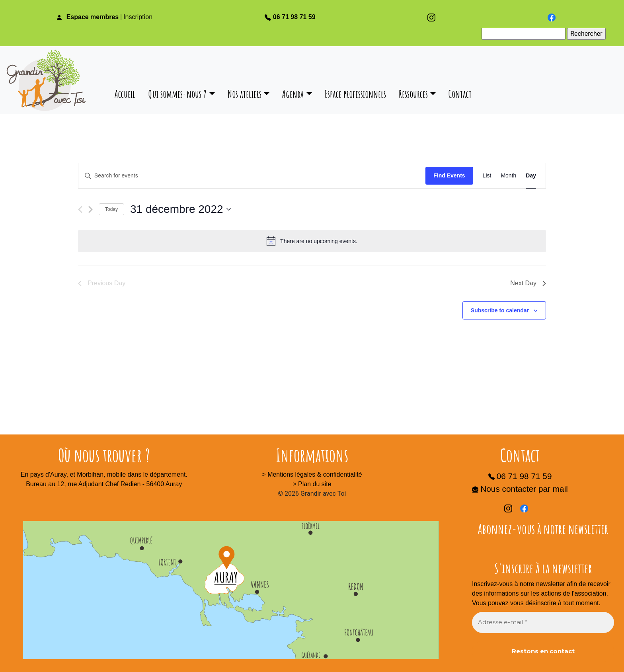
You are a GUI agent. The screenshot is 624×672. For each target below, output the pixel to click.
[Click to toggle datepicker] (180, 209)
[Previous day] (80, 209)
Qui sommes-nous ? (177, 94)
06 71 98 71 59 (290, 17)
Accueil (125, 94)
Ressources (413, 94)
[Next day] (91, 209)
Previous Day (102, 283)
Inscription (138, 17)
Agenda (293, 94)
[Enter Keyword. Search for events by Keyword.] (252, 176)
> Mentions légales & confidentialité (312, 474)
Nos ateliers (245, 94)
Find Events (449, 175)
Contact (460, 94)
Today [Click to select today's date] (111, 209)
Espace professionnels (355, 94)
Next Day (528, 283)
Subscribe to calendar (500, 310)
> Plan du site (312, 484)
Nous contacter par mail (520, 489)
